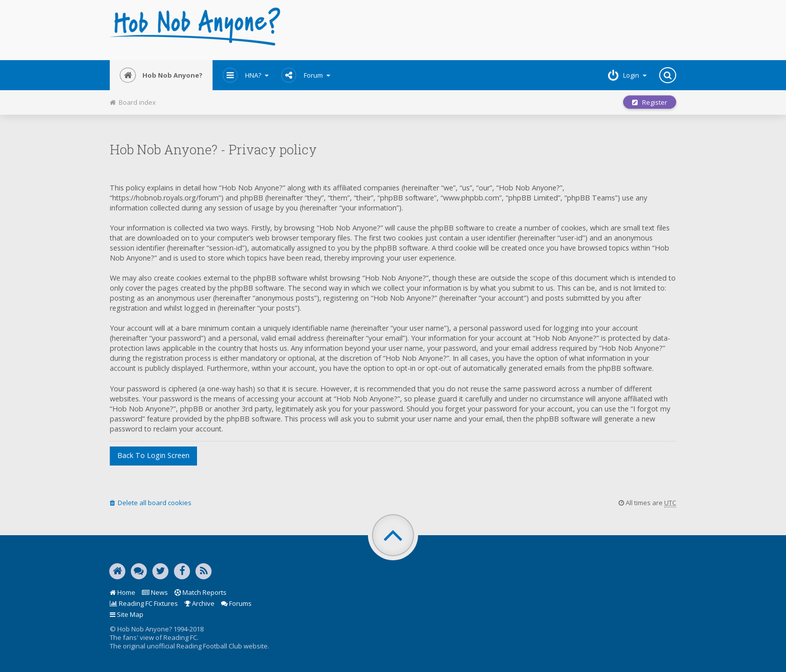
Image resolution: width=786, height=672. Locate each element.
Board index (133, 102)
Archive (200, 603)
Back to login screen (153, 455)
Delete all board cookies (151, 503)
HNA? (246, 75)
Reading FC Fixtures (144, 603)
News (155, 592)
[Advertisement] (489, 30)
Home (123, 592)
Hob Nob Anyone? (161, 75)
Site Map (127, 614)
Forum (306, 75)
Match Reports (201, 592)
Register (650, 102)
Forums (236, 603)
